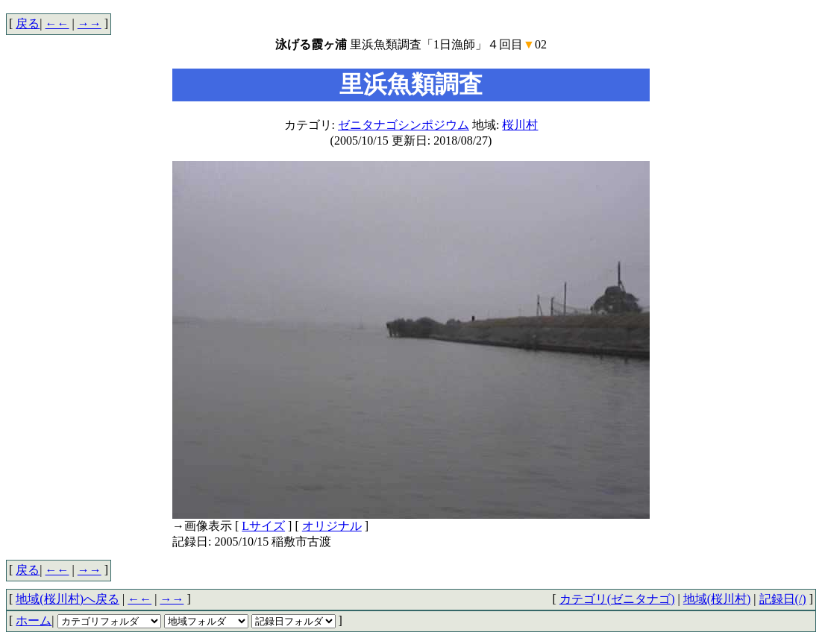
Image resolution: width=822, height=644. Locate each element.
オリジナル (332, 526)
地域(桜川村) (717, 599)
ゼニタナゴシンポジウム (404, 125)
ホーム (34, 621)
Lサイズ (263, 526)
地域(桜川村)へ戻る (68, 599)
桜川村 (520, 125)
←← (57, 23)
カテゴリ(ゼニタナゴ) (617, 599)
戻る (28, 23)
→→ (90, 23)
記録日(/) (783, 599)
